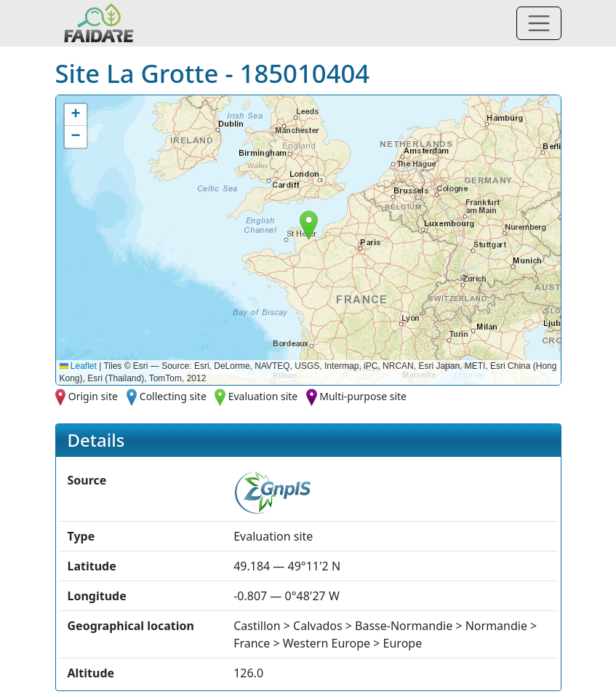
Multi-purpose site (363, 396)
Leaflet (78, 366)
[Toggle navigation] (539, 23)
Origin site (93, 396)
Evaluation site (263, 396)
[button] (309, 225)
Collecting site (173, 396)
